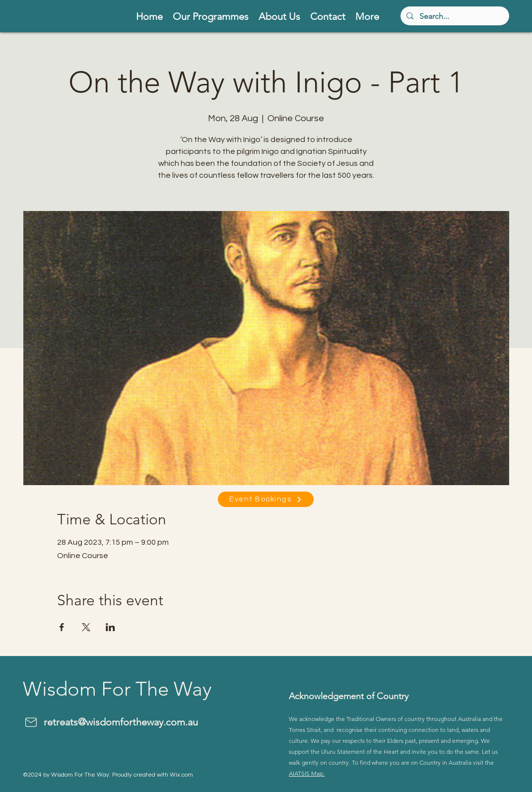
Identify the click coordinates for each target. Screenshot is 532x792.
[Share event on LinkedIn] (110, 627)
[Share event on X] (86, 627)
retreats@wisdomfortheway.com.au (121, 722)
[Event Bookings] (266, 499)
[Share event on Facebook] (62, 627)
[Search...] (454, 16)
